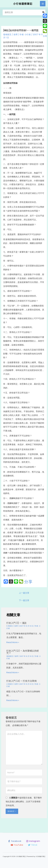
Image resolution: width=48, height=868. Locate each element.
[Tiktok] (33, 845)
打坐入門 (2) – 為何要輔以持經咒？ (23, 652)
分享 (28, 582)
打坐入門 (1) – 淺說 (16, 623)
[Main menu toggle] (43, 4)
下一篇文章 (24, 600)
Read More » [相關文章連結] (13, 642)
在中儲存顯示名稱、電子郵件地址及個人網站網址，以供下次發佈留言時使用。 (24, 802)
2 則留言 (10, 684)
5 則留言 (10, 626)
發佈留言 (7, 35)
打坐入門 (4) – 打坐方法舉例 (22, 681)
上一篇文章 (24, 593)
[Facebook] (15, 841)
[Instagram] (33, 841)
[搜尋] (44, 13)
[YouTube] (17, 845)
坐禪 (15, 35)
